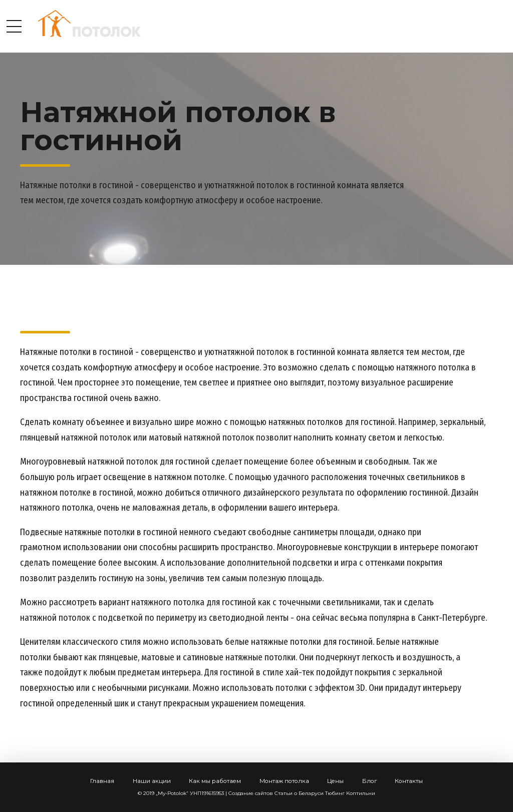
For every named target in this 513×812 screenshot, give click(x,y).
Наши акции (152, 781)
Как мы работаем (215, 781)
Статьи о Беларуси (299, 793)
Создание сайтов (251, 793)
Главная (102, 781)
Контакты (409, 781)
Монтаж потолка (284, 781)
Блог (369, 781)
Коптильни (361, 793)
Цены (335, 781)
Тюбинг (335, 793)
